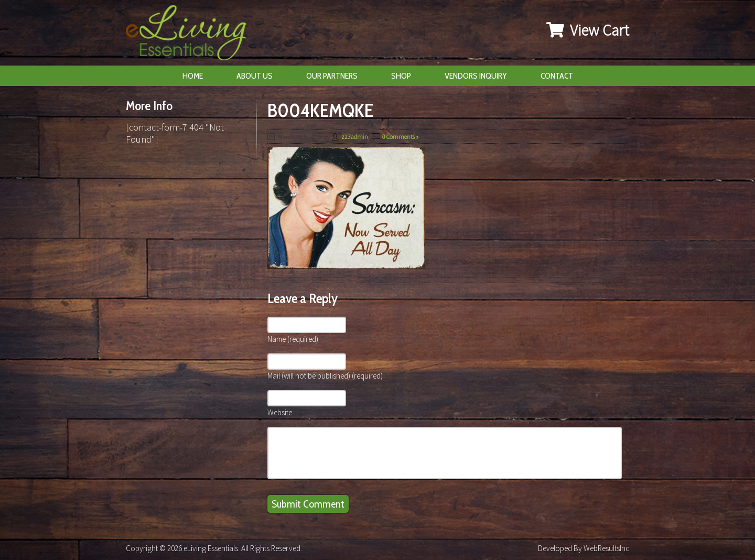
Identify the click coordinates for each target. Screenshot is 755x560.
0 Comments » (400, 137)
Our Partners (332, 76)
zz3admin (355, 137)
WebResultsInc (606, 548)
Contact (557, 76)
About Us (255, 76)
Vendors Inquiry (476, 76)
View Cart (588, 30)
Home (193, 76)
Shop (401, 76)
